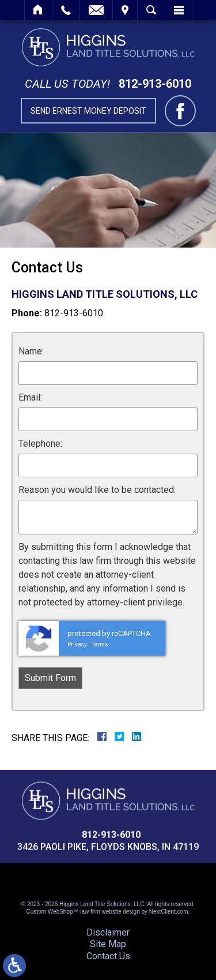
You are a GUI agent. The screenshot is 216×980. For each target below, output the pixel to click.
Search (151, 10)
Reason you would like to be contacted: (97, 490)
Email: (30, 397)
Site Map (108, 944)
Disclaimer (108, 932)
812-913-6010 (155, 84)
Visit (125, 10)
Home (38, 10)
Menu (179, 10)
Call (66, 10)
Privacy (77, 644)
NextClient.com (169, 912)
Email (96, 10)
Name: (31, 351)
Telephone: (40, 444)
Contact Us (108, 956)
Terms (100, 644)
